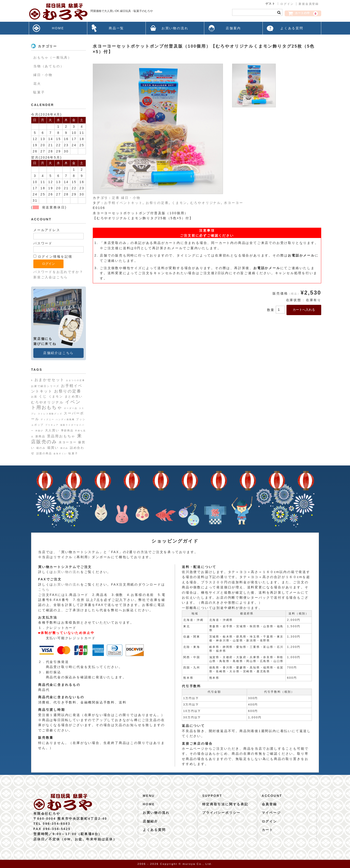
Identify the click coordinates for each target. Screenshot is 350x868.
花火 (37, 84)
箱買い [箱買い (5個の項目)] (53, 448)
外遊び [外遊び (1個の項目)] (39, 431)
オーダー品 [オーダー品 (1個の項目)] (71, 408)
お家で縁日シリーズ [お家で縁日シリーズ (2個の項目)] (45, 386)
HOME (58, 28)
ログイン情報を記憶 (53, 257)
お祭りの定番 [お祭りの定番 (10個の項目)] (68, 391)
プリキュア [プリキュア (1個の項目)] (52, 425)
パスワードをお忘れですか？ (58, 272)
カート (268, 830)
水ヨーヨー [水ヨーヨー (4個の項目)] (68, 442)
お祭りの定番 (157, 203)
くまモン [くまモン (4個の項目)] (56, 396)
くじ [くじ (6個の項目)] (43, 396)
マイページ (271, 813)
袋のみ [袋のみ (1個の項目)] (64, 448)
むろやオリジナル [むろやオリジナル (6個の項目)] (47, 402)
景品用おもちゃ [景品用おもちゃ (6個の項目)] (61, 436)
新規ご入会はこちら (51, 277)
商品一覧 (116, 28)
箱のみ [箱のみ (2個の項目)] (41, 448)
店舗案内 (233, 28)
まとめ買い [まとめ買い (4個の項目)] (74, 396)
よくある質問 (292, 28)
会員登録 (269, 804)
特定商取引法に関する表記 (225, 804)
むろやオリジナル (206, 203)
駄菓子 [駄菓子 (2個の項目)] (73, 453)
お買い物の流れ (175, 28)
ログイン (287, 4)
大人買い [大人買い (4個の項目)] (52, 430)
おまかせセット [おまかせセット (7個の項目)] (50, 380)
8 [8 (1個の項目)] (32, 380)
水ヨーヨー (233, 203)
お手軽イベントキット (123, 203)
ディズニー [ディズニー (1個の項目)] (47, 419)
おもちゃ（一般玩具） (53, 57)
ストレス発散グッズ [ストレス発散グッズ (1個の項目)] (50, 414)
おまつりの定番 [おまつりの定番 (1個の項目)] (76, 380)
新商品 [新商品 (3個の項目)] (40, 436)
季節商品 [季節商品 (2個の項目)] (67, 430)
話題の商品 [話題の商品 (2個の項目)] (44, 453)
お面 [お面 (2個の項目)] (34, 397)
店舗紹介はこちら (58, 353)
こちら (44, 589)
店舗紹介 (150, 821)
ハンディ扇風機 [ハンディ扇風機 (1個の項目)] (65, 419)
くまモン (179, 203)
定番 (116, 198)
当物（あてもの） (49, 66)
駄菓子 (39, 92)
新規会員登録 (309, 4)
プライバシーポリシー (221, 813)
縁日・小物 (131, 198)
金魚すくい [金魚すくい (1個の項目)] (60, 454)
